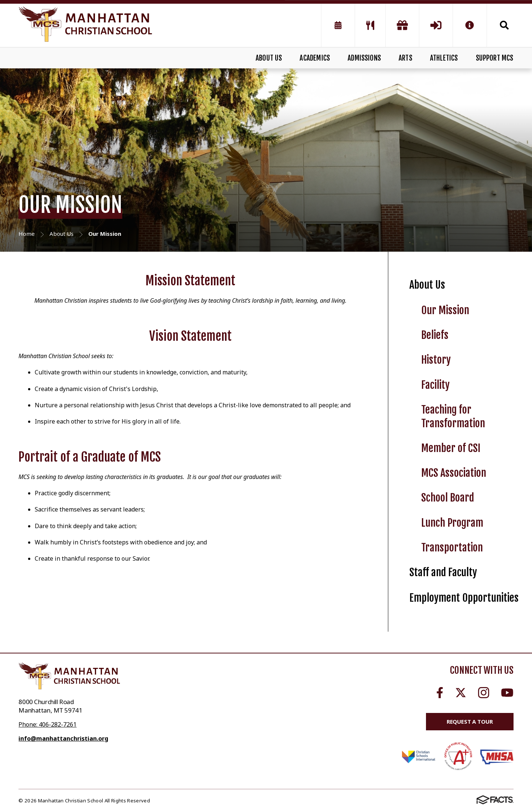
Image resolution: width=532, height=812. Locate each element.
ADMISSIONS (364, 58)
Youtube (507, 693)
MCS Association (454, 473)
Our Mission (445, 310)
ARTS (405, 58)
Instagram (484, 693)
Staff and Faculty (443, 572)
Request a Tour (470, 721)
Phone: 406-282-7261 (47, 724)
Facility (435, 385)
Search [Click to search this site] (504, 25)
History (436, 360)
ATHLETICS (444, 58)
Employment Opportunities (464, 598)
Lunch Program (452, 523)
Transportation (452, 548)
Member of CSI (451, 448)
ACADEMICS (315, 58)
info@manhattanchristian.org (63, 738)
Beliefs (435, 335)
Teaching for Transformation (453, 417)
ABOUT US (269, 58)
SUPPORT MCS (495, 58)
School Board (448, 498)
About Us (427, 285)
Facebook (440, 693)
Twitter (461, 693)
